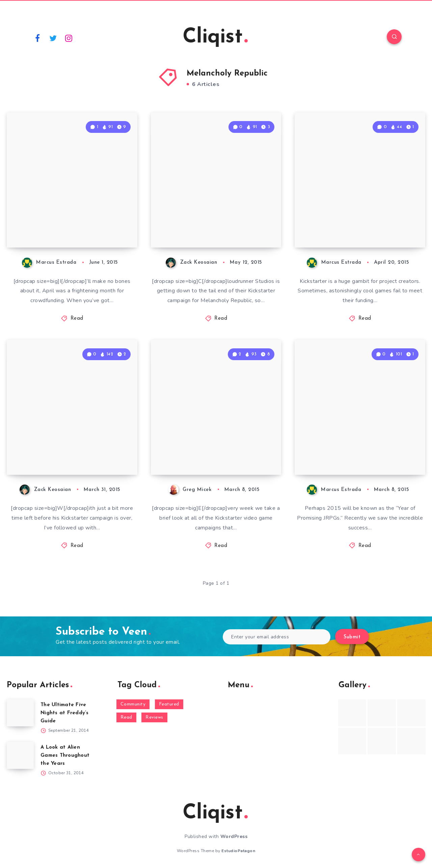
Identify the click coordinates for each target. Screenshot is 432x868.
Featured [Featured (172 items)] (169, 704)
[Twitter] (53, 38)
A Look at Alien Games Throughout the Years (65, 756)
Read (77, 319)
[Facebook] (37, 38)
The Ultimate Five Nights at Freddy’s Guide (65, 713)
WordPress (234, 836)
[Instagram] (69, 38)
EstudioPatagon (238, 851)
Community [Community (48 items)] (133, 704)
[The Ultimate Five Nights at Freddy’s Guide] (20, 713)
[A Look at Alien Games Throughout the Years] (20, 755)
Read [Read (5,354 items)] (126, 717)
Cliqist (215, 37)
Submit (352, 637)
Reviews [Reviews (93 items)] (154, 717)
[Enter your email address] (277, 637)
